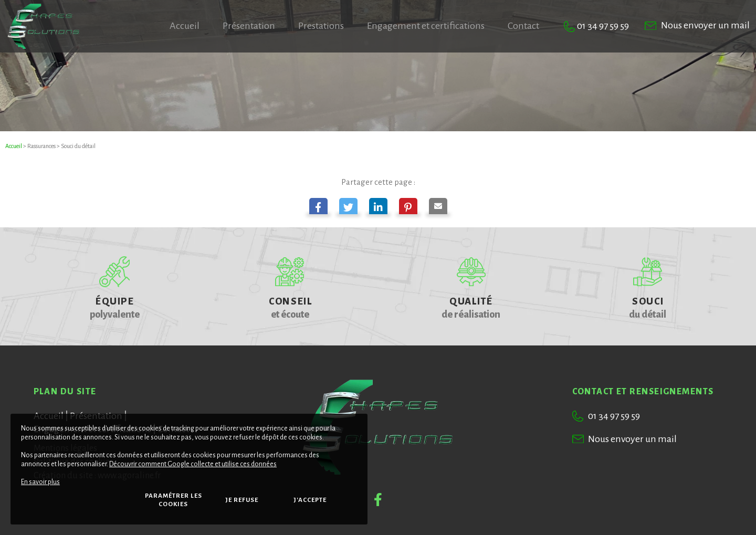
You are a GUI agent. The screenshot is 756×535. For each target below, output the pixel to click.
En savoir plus (40, 482)
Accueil (14, 146)
